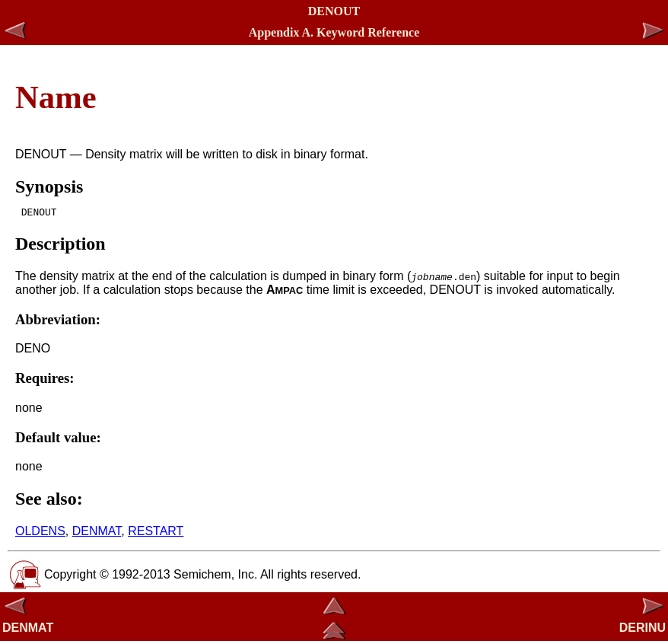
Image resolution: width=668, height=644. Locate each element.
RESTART (156, 533)
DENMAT (97, 533)
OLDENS (40, 533)
